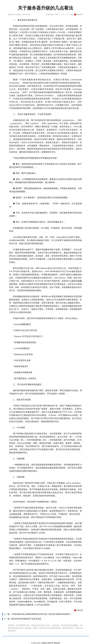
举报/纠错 (79, 14)
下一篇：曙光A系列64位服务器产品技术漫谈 (23, 619)
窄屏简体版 (50, 14)
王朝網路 (44, 643)
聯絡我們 (57, 643)
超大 (72, 14)
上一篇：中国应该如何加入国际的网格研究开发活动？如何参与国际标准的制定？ (38, 614)
